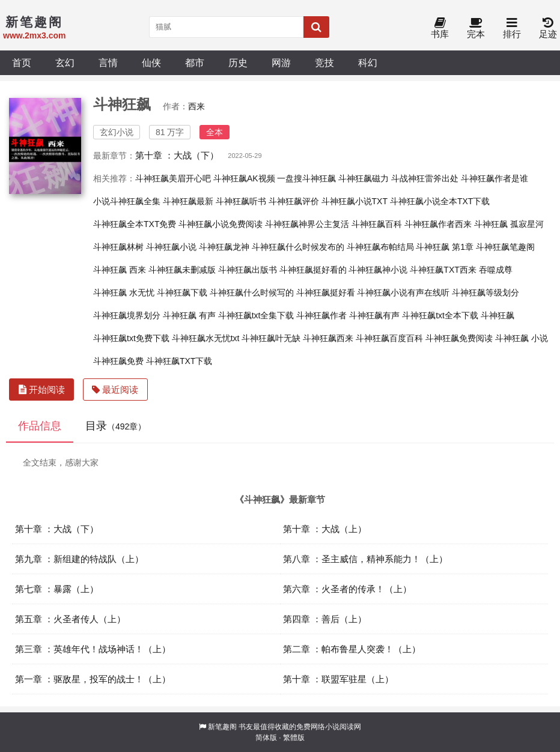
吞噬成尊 (496, 270)
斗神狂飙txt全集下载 (256, 315)
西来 (196, 106)
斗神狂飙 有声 (189, 315)
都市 (195, 62)
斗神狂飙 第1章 (445, 247)
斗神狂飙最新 (188, 201)
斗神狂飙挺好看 (326, 293)
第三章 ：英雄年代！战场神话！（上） (93, 649)
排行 (512, 29)
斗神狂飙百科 (377, 224)
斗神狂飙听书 (241, 201)
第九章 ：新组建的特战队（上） (79, 559)
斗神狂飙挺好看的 (313, 270)
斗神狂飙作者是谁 (495, 178)
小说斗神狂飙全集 (127, 201)
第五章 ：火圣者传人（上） (70, 619)
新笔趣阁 (222, 727)
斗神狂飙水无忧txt (206, 338)
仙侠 (151, 62)
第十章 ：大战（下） (177, 155)
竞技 (324, 62)
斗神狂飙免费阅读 (459, 338)
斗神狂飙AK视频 (244, 178)
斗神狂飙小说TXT (355, 201)
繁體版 (294, 738)
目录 (116, 426)
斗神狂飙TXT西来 (443, 270)
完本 (476, 29)
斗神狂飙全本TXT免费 (135, 224)
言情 (108, 62)
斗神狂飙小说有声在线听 (403, 293)
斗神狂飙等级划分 (485, 293)
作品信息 (40, 426)
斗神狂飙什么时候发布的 (298, 247)
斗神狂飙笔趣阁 (505, 247)
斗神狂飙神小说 (378, 270)
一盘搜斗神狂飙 (306, 178)
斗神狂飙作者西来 (438, 224)
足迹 (548, 29)
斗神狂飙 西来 (120, 270)
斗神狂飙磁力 (364, 178)
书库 (440, 29)
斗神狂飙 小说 (522, 338)
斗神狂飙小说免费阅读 (221, 224)
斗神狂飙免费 (118, 361)
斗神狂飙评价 (294, 201)
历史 (238, 62)
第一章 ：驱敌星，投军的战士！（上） (93, 679)
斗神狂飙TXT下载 (179, 361)
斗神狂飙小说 (171, 247)
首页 (22, 62)
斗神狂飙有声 (374, 315)
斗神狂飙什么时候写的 (252, 293)
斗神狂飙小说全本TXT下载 (440, 201)
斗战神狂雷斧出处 (425, 178)
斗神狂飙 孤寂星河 (509, 224)
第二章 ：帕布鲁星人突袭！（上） (352, 649)
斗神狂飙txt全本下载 (440, 315)
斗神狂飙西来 (328, 338)
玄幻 (65, 62)
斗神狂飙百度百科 (389, 338)
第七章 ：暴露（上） (57, 589)
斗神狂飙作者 (321, 315)
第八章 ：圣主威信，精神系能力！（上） (365, 559)
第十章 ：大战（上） (325, 529)
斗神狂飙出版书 (248, 270)
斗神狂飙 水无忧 (124, 293)
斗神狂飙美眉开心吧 (173, 178)
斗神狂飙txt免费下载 (131, 338)
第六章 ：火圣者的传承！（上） (347, 589)
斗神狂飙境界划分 (127, 315)
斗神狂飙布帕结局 (380, 247)
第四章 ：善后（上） (325, 619)
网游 (281, 62)
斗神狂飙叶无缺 (271, 338)
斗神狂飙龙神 (224, 247)
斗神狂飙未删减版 (182, 270)
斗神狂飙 (498, 315)
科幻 (368, 62)
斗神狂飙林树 (118, 247)
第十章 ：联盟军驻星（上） (338, 679)
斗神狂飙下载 (182, 293)
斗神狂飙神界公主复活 (307, 224)
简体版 (266, 738)
